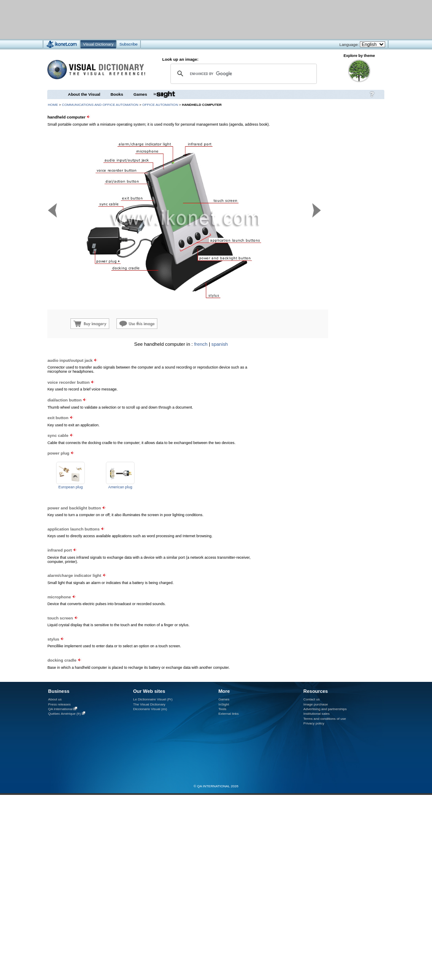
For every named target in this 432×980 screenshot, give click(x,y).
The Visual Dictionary (149, 704)
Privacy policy (314, 723)
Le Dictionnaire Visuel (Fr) (153, 699)
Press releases (59, 704)
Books (117, 94)
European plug (70, 487)
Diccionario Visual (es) (150, 709)
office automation (160, 105)
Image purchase (316, 704)
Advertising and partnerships (325, 709)
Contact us (312, 699)
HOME (53, 105)
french (201, 344)
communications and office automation (100, 105)
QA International (60, 709)
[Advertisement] (191, 19)
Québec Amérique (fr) (65, 714)
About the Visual (84, 94)
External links (229, 714)
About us (55, 699)
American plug (120, 487)
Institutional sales (316, 714)
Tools (223, 709)
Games (140, 94)
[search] (242, 74)
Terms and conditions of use (325, 719)
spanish (220, 344)
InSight (224, 704)
